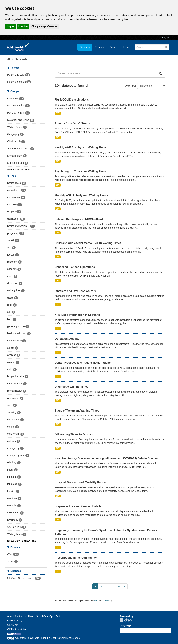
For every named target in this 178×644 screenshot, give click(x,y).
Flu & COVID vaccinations (72, 100)
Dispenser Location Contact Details (78, 506)
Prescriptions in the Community (76, 558)
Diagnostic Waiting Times (72, 387)
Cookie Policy (15, 621)
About (126, 47)
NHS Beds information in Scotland (77, 315)
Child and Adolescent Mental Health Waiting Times (88, 243)
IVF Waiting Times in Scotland (75, 434)
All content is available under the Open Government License (44, 638)
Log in (166, 37)
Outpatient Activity (67, 339)
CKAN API (13, 625)
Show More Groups (18, 170)
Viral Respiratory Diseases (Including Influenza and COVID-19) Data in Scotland (107, 458)
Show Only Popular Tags (22, 541)
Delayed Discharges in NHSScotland (79, 219)
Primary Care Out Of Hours (73, 124)
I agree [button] (11, 26)
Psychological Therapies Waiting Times (81, 171)
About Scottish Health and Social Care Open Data (34, 616)
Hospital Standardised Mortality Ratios (80, 482)
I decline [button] (23, 26)
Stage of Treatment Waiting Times (77, 411)
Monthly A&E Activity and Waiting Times (81, 195)
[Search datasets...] (106, 74)
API (96, 601)
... (113, 586)
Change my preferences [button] (44, 26)
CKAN (126, 620)
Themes (100, 47)
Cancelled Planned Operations (75, 267)
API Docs (107, 601)
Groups (113, 47)
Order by (130, 86)
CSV (58, 113)
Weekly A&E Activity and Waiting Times (81, 147)
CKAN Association (17, 629)
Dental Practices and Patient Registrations (83, 363)
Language (126, 625)
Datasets (85, 47)
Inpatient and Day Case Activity (75, 291)
